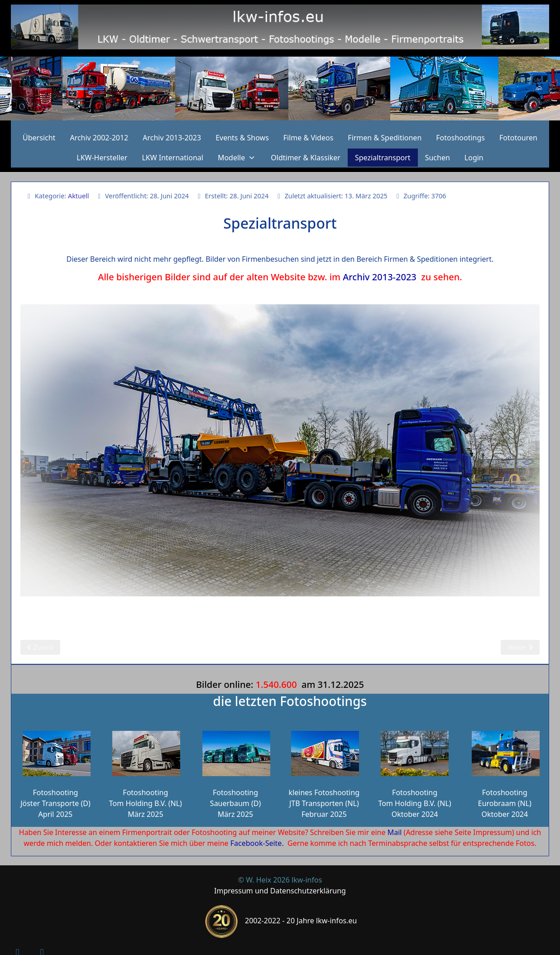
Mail (395, 832)
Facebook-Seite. (257, 843)
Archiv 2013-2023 (380, 277)
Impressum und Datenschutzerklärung (280, 891)
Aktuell (79, 196)
